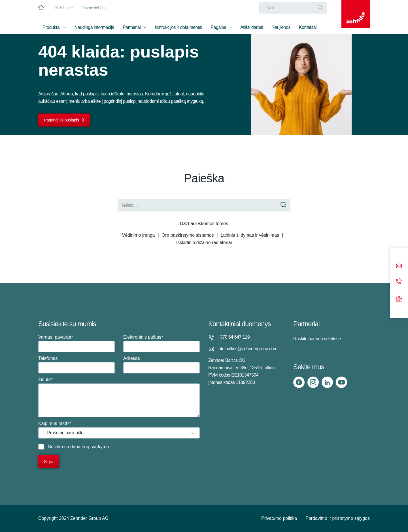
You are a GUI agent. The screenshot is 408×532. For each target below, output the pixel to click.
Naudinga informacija (94, 27)
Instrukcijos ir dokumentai (178, 27)
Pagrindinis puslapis (61, 120)
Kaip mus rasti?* (119, 430)
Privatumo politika (279, 518)
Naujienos (281, 27)
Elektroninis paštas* (161, 343)
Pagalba (218, 27)
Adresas (161, 365)
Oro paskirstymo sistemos (188, 235)
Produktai (51, 27)
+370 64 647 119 (234, 337)
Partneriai (132, 27)
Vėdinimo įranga (139, 235)
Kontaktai (308, 27)
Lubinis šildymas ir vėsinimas (250, 235)
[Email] (399, 267)
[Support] (399, 299)
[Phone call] (399, 282)
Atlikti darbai (252, 27)
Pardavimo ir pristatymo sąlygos (338, 518)
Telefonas (76, 365)
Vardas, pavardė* (76, 343)
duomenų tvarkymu (90, 447)
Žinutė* (119, 397)
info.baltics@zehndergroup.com (247, 349)
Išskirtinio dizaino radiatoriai (204, 243)
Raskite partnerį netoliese (317, 339)
